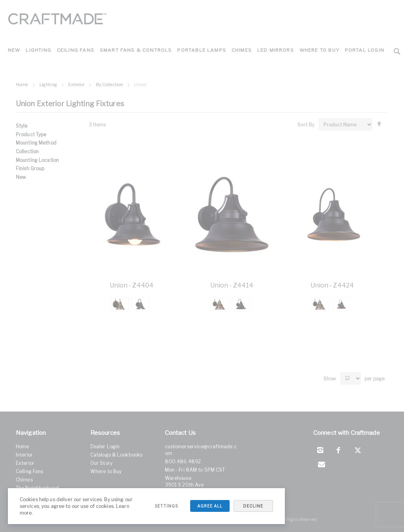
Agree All (209, 506)
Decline (253, 506)
